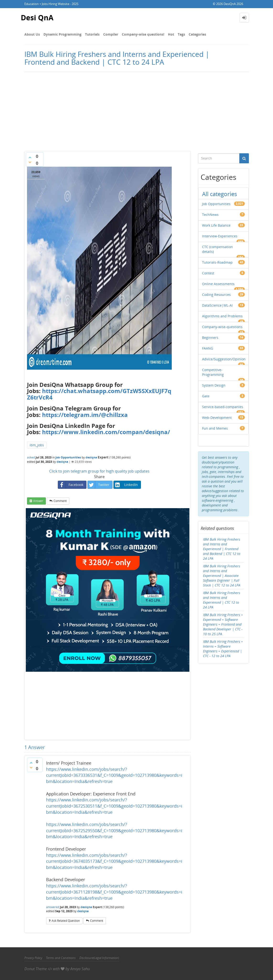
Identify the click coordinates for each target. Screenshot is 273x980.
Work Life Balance (216, 225)
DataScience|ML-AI (217, 305)
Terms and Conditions (61, 958)
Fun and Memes (215, 428)
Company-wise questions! (143, 34)
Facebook (71, 485)
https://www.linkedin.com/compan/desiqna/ (106, 432)
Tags (181, 34)
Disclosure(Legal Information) (99, 958)
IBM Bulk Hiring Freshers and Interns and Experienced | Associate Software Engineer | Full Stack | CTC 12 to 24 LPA (222, 576)
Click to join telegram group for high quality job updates (99, 471)
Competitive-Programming (213, 372)
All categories (219, 194)
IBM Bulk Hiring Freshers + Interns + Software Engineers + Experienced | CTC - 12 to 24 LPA (223, 649)
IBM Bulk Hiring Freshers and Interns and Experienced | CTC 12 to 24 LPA (222, 600)
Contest (208, 273)
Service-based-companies (223, 407)
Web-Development (217, 418)
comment (60, 501)
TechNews (210, 215)
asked (31, 457)
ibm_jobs (37, 445)
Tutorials (92, 34)
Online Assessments (218, 284)
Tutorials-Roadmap (217, 262)
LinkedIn (126, 485)
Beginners (210, 338)
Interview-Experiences (220, 236)
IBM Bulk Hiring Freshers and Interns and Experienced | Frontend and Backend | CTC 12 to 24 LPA (222, 549)
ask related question (66, 921)
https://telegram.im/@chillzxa (85, 415)
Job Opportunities (68, 457)
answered (53, 907)
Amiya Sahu (80, 969)
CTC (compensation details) (217, 249)
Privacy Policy (33, 958)
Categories (197, 34)
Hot (171, 34)
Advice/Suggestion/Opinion (224, 359)
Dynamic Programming (62, 34)
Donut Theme (36, 969)
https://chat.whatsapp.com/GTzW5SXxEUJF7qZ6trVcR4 (99, 394)
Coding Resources (216, 295)
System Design (214, 385)
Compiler (111, 34)
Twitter (99, 485)
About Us (32, 34)
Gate (206, 396)
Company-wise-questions (222, 327)
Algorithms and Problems (222, 316)
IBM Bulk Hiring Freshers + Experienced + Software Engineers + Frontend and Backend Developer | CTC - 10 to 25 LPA (223, 624)
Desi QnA (37, 18)
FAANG (208, 348)
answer (38, 501)
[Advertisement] (136, 110)
